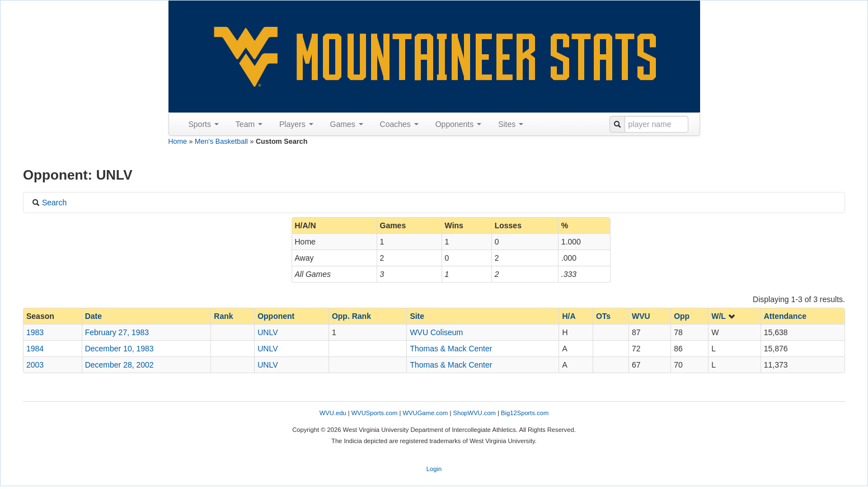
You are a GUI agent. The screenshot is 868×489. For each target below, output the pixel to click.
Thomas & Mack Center (451, 349)
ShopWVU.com (474, 413)
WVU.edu (333, 413)
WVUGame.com (426, 413)
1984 (35, 349)
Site (417, 316)
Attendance (785, 316)
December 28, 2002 (119, 365)
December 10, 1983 (119, 349)
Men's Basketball (221, 142)
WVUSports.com (375, 413)
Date (93, 316)
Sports (204, 124)
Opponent (276, 316)
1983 (35, 332)
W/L (723, 316)
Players (296, 124)
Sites (511, 124)
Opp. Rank (351, 316)
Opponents (458, 124)
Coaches (399, 124)
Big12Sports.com (525, 413)
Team (249, 124)
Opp (682, 316)
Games (347, 124)
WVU (641, 316)
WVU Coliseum (436, 332)
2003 (35, 365)
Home (178, 142)
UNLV (268, 332)
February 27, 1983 (117, 332)
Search (49, 203)
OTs (603, 316)
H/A (569, 316)
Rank (223, 316)
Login (434, 469)
